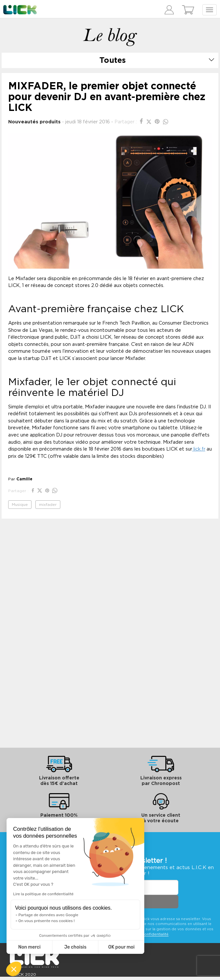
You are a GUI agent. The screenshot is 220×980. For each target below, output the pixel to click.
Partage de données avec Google (48, 915)
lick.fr (199, 449)
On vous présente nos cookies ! (47, 921)
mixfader (48, 505)
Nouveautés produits (34, 122)
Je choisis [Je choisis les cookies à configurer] (75, 947)
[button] (14, 969)
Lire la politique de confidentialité (43, 894)
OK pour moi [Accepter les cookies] (121, 947)
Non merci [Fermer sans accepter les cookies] (29, 947)
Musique (20, 505)
